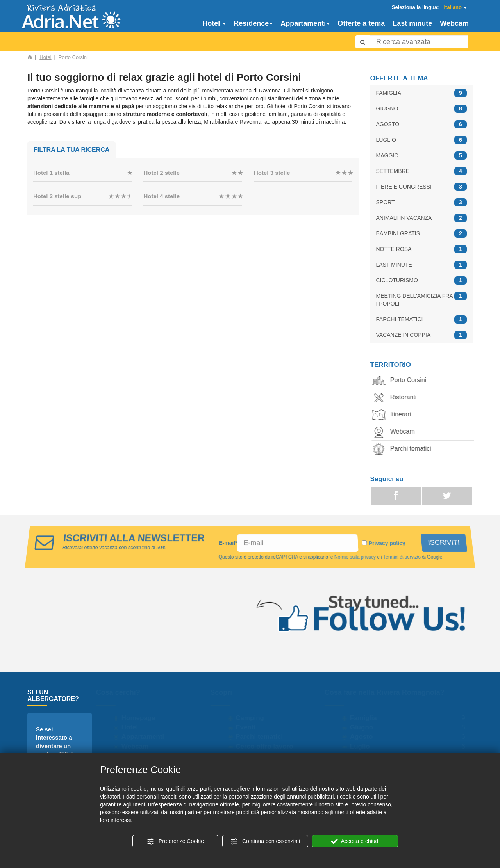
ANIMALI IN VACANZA (422, 218)
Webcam (454, 23)
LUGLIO (422, 140)
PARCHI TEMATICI (422, 319)
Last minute (412, 23)
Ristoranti (398, 398)
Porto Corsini (402, 381)
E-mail (228, 543)
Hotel (214, 23)
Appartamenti (305, 23)
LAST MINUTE (422, 265)
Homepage (141, 718)
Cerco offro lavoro (267, 746)
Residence (253, 23)
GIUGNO (422, 109)
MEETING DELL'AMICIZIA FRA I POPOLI (422, 299)
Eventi (248, 727)
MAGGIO (422, 156)
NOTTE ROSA (422, 249)
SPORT (422, 202)
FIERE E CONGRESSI (422, 187)
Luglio (362, 746)
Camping (253, 718)
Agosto (364, 737)
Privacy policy (387, 543)
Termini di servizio (402, 557)
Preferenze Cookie (175, 841)
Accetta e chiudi (355, 841)
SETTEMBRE (422, 171)
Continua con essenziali (265, 841)
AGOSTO (422, 124)
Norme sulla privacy (355, 557)
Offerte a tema (361, 23)
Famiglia (366, 718)
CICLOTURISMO (422, 280)
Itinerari (395, 415)
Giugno (364, 727)
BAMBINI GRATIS (422, 234)
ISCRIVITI (444, 542)
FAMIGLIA (422, 93)
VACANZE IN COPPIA (422, 335)
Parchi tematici (405, 449)
